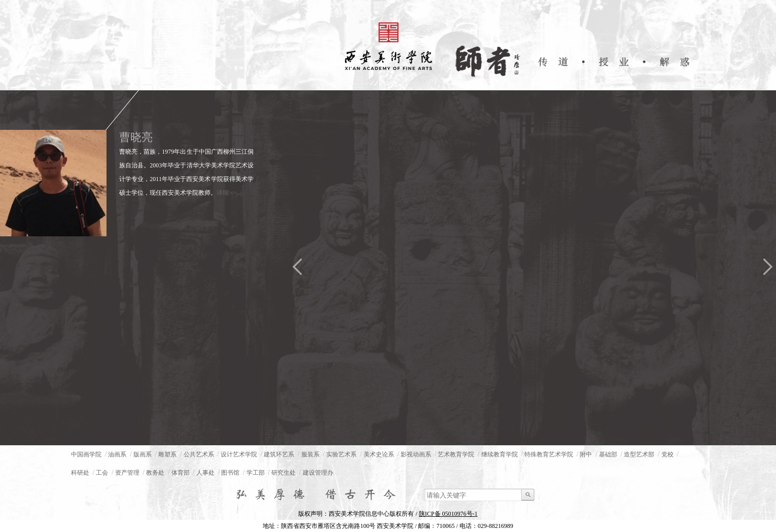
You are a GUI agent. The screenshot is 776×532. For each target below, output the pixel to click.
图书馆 (230, 473)
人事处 (205, 473)
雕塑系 (167, 454)
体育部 (181, 473)
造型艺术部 (639, 454)
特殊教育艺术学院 (549, 454)
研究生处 (284, 473)
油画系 (117, 454)
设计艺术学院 (239, 454)
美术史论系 (379, 454)
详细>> (226, 193)
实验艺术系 (341, 454)
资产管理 (127, 473)
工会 (102, 473)
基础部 (608, 454)
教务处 (155, 473)
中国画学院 (86, 454)
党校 (667, 454)
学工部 (256, 473)
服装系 (310, 454)
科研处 (80, 473)
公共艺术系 (199, 454)
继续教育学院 (500, 454)
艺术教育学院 (456, 454)
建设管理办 (318, 473)
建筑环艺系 (279, 454)
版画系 (143, 454)
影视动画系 (416, 454)
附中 (586, 454)
